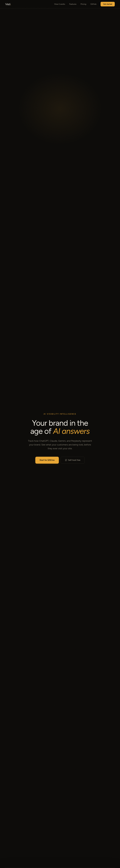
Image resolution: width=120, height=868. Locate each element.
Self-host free (73, 460)
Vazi (8, 4)
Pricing (83, 4)
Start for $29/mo (47, 460)
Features (73, 4)
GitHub (93, 4)
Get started (108, 4)
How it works (60, 4)
